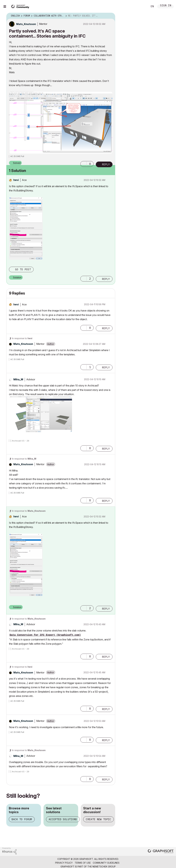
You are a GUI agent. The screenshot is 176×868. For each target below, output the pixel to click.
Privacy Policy (64, 863)
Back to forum (22, 819)
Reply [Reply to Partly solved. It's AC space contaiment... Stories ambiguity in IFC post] (106, 164)
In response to (22, 338)
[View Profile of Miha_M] (18, 379)
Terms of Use (83, 863)
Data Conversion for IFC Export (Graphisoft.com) (45, 635)
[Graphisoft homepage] (161, 852)
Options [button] (111, 16)
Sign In (166, 6)
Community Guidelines (106, 863)
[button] (84, 164)
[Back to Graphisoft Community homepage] (21, 6)
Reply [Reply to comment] (106, 279)
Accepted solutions (63, 819)
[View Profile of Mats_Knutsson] (26, 24)
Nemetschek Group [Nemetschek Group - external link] (104, 867)
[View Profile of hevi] (16, 180)
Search (143, 6)
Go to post (23, 269)
